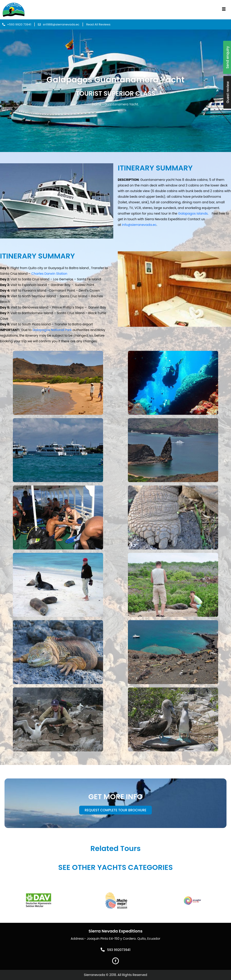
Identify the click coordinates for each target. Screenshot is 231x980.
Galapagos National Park (52, 330)
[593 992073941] (103, 950)
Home (97, 104)
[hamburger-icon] (224, 10)
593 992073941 (119, 950)
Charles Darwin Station (49, 274)
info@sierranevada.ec (139, 225)
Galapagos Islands (193, 213)
